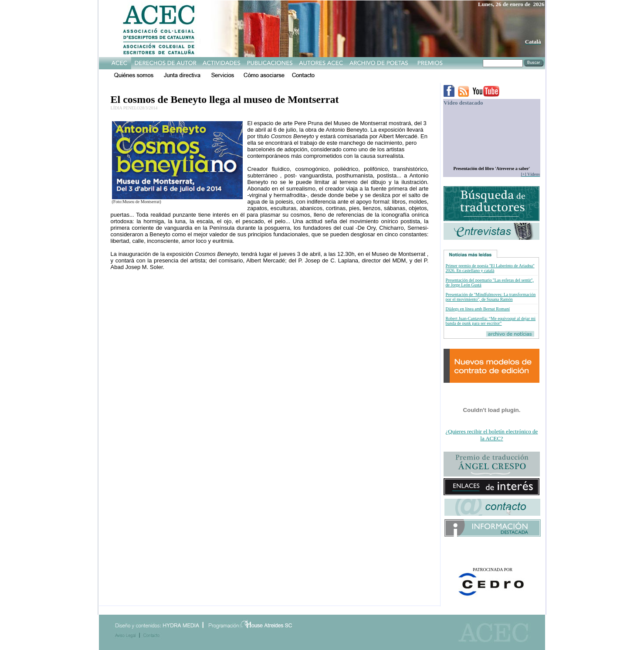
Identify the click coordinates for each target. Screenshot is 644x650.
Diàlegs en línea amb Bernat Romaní (477, 309)
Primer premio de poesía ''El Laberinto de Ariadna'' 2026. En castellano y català (490, 268)
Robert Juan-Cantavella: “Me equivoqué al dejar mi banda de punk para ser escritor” (490, 321)
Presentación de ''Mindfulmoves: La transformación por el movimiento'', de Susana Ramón (490, 297)
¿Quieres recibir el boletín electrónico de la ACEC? (492, 435)
